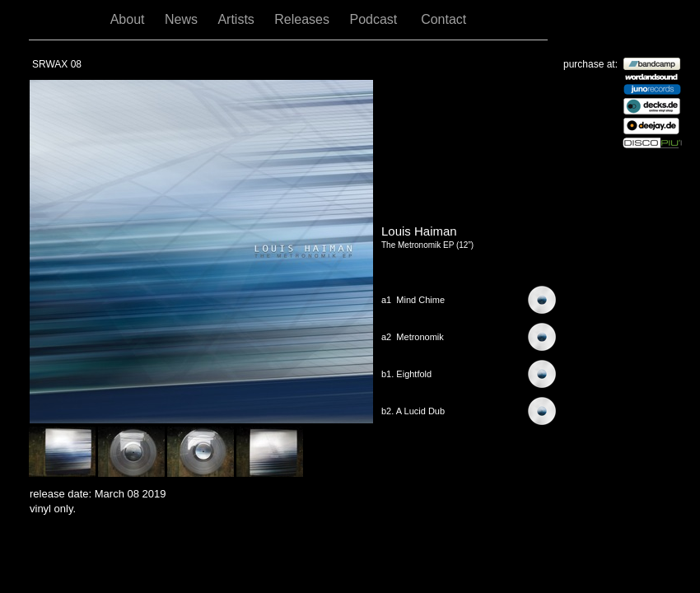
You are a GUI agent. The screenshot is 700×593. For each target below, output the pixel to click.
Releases (303, 19)
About (129, 19)
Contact (443, 19)
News (183, 19)
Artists (238, 19)
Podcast (377, 19)
